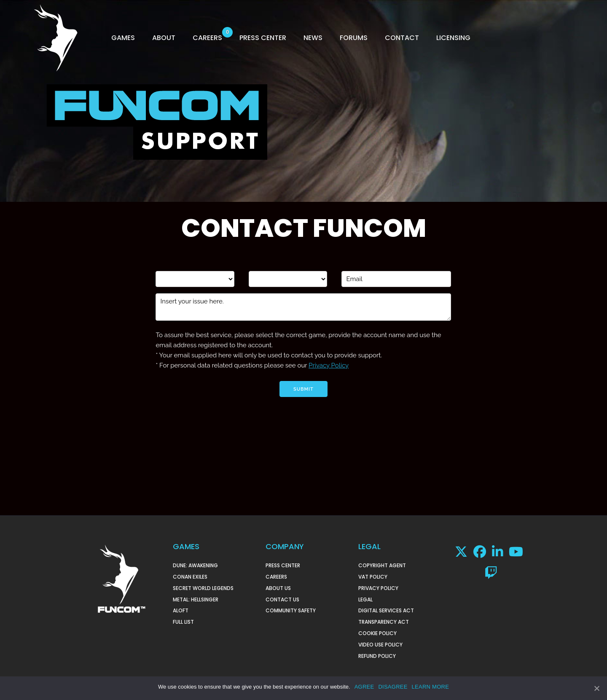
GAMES (123, 38)
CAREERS (207, 38)
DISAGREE (393, 687)
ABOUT (164, 38)
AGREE (364, 687)
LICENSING (453, 38)
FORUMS (354, 38)
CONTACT (402, 38)
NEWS (313, 38)
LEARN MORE (430, 687)
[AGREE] (596, 688)
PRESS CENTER (263, 38)
